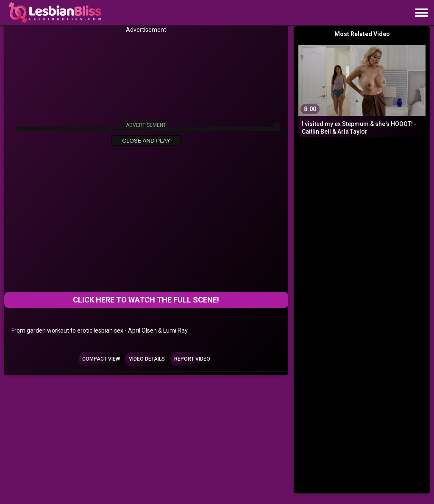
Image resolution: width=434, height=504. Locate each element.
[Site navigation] (421, 13)
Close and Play (146, 141)
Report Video (192, 359)
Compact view (101, 359)
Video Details (147, 359)
